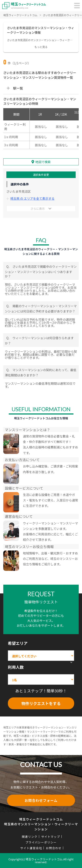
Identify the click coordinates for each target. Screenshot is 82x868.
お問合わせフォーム (41, 800)
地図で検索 (43, 162)
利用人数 (16, 667)
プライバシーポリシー (41, 842)
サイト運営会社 (31, 848)
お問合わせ (54, 848)
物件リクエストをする (41, 703)
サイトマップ (51, 837)
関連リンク (30, 837)
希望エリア (18, 643)
